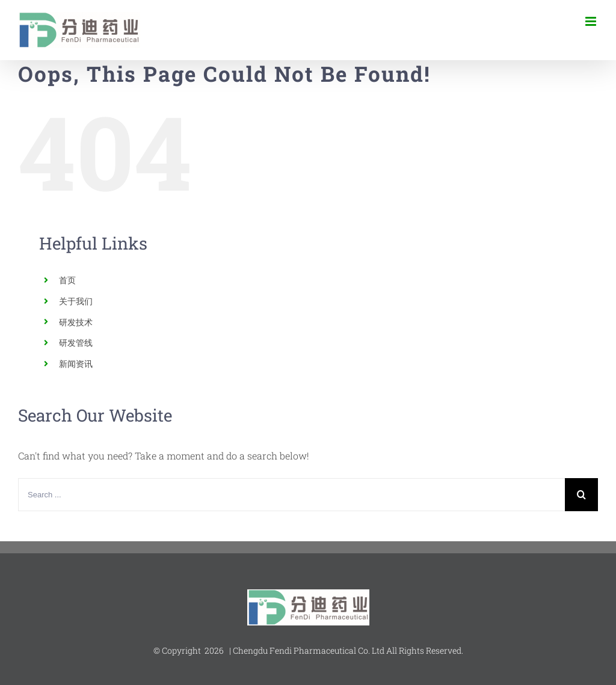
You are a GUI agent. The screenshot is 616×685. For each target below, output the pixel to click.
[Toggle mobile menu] (592, 21)
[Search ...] (291, 495)
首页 (67, 280)
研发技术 (76, 322)
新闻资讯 (76, 364)
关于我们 (76, 301)
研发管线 (76, 342)
